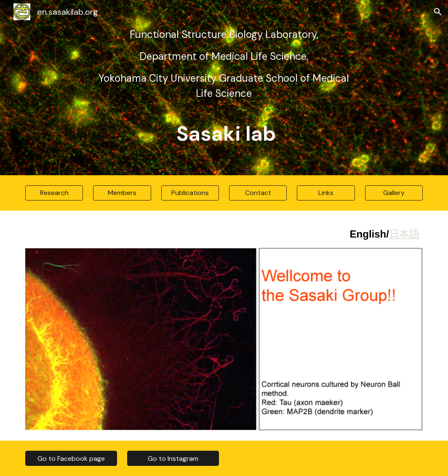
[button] (438, 12)
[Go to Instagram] (173, 459)
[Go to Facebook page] (71, 459)
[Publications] (190, 193)
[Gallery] (394, 193)
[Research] (54, 193)
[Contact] (258, 193)
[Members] (122, 193)
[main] (224, 88)
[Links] (326, 193)
